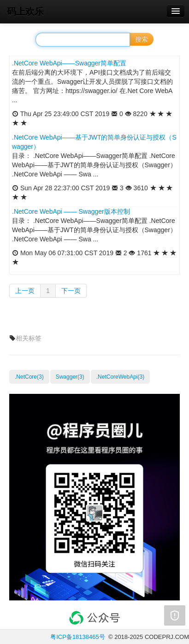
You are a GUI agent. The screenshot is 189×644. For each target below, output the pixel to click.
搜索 (142, 39)
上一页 (25, 291)
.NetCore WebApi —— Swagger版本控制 (71, 211)
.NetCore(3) (29, 377)
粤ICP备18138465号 (78, 637)
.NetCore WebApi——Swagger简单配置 (69, 63)
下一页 (71, 291)
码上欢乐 (25, 12)
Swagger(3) (70, 377)
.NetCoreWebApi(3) (120, 377)
